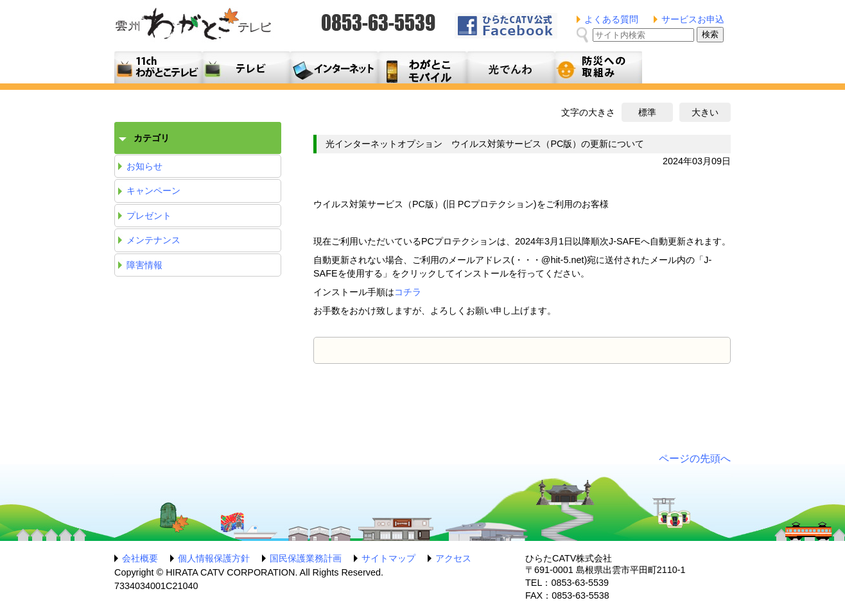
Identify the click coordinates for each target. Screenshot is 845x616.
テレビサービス (246, 67)
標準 (647, 112)
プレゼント (149, 216)
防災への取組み (598, 67)
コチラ (408, 292)
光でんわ (510, 67)
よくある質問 (611, 19)
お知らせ (144, 166)
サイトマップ (388, 558)
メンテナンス (153, 240)
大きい (705, 112)
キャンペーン (153, 191)
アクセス (453, 558)
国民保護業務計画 (306, 558)
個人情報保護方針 (214, 558)
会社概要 (140, 558)
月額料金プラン (422, 67)
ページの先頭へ (695, 458)
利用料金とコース (334, 67)
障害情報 (144, 265)
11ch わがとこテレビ (158, 67)
